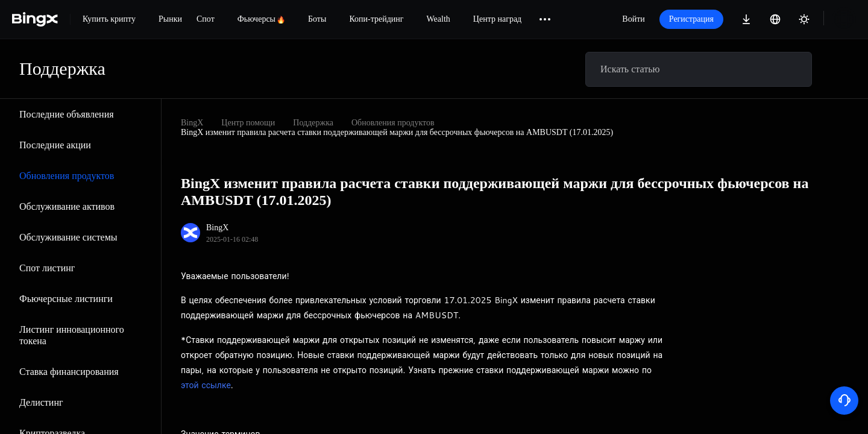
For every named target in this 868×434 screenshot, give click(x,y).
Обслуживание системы (68, 237)
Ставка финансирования (69, 372)
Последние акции (55, 145)
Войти (633, 19)
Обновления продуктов (67, 176)
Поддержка (313, 123)
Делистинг (41, 402)
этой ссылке (206, 385)
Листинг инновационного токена (72, 335)
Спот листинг (47, 268)
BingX (192, 123)
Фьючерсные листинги (66, 299)
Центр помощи (248, 123)
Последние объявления (67, 114)
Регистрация (691, 19)
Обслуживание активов (67, 206)
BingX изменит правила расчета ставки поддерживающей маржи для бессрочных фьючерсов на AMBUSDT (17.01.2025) (397, 132)
